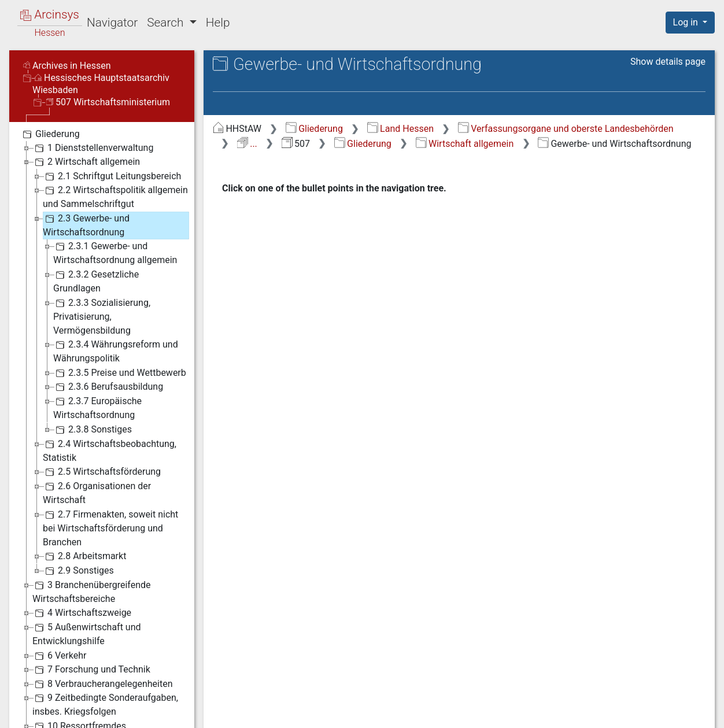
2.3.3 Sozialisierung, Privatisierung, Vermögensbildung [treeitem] (102, 316)
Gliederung (314, 129)
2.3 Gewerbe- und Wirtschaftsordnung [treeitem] (86, 225)
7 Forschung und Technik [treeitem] (91, 670)
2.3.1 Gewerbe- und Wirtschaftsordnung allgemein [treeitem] (115, 252)
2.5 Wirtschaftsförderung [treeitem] (102, 472)
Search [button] (167, 23)
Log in (687, 22)
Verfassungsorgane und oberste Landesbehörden (566, 129)
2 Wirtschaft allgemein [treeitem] (86, 162)
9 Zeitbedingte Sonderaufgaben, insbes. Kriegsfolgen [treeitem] (105, 704)
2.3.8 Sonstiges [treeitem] (93, 430)
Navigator (112, 23)
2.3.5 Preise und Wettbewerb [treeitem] (120, 373)
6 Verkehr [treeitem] (59, 656)
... (247, 144)
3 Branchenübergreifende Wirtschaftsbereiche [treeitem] (91, 591)
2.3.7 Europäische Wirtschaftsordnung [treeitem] (97, 407)
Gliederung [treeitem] (50, 134)
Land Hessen (400, 129)
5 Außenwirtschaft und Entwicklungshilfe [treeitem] (87, 633)
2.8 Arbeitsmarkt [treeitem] (84, 556)
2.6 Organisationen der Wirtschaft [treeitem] (97, 492)
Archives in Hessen (67, 66)
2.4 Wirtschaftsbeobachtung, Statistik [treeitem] (110, 450)
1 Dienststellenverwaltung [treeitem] (93, 148)
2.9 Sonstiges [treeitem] (78, 571)
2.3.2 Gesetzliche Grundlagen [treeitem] (96, 281)
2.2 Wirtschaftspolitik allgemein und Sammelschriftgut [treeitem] (115, 196)
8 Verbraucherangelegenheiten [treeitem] (103, 684)
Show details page (668, 62)
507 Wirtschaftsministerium (108, 102)
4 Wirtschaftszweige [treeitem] (82, 613)
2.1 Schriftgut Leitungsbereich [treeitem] (112, 176)
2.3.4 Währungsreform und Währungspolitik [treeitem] (116, 351)
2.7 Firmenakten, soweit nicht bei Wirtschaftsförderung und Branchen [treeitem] (110, 528)
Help (218, 23)
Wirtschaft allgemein (465, 144)
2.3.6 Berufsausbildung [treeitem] (108, 387)
